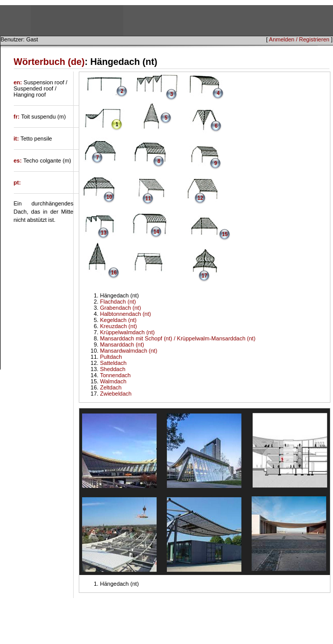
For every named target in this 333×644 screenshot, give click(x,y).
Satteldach (113, 363)
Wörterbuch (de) (49, 62)
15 (225, 234)
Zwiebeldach (116, 394)
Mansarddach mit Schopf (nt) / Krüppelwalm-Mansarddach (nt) (177, 338)
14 (156, 232)
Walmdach (113, 381)
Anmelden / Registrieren (299, 39)
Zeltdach (110, 387)
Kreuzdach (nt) (118, 326)
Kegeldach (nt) (118, 320)
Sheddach (113, 369)
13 (104, 233)
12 (200, 198)
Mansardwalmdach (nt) (128, 351)
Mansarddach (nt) (122, 344)
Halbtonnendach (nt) (125, 314)
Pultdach (111, 357)
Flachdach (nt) (118, 302)
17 (204, 276)
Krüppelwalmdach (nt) (127, 332)
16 (114, 273)
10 (109, 197)
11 (148, 199)
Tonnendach (115, 375)
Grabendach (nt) (120, 308)
